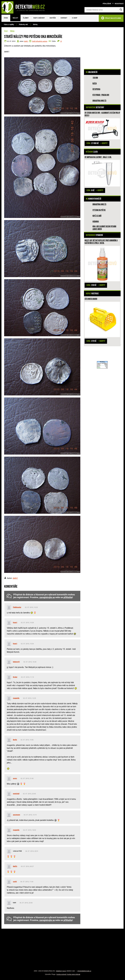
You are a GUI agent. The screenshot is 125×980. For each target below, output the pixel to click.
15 (61, 41)
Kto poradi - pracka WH (101, 95)
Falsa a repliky (9, 24)
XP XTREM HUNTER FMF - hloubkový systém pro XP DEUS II (102, 114)
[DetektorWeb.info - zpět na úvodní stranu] (25, 7)
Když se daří (97, 216)
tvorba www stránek (74, 974)
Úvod (6, 18)
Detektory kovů (61, 971)
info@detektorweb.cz (84, 971)
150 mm (95, 78)
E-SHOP (75, 18)
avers (15, 778)
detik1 (26, 41)
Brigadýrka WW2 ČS (99, 101)
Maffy (15, 866)
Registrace (119, 4)
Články (26, 18)
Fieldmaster (17, 607)
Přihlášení (107, 4)
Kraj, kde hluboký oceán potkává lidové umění (104, 228)
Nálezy (15, 18)
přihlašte (68, 597)
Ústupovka (96, 89)
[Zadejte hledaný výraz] (104, 10)
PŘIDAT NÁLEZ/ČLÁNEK (111, 18)
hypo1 (15, 622)
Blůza (95, 83)
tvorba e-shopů (61, 974)
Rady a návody (39, 18)
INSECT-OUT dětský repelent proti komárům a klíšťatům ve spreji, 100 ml (101, 242)
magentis (16, 698)
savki (15, 882)
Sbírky (35, 24)
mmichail (16, 794)
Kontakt (64, 18)
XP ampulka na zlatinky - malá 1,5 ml (98, 157)
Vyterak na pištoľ (99, 210)
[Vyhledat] (121, 10)
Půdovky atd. (23, 24)
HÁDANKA (96, 222)
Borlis (15, 740)
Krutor (15, 677)
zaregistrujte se (47, 597)
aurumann (16, 815)
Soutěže (53, 18)
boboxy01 (16, 662)
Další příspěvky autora (40, 41)
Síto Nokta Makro (91, 299)
